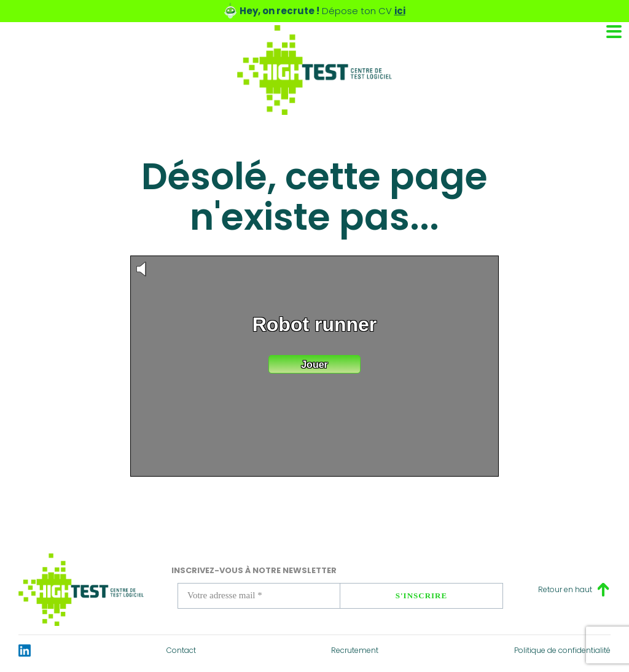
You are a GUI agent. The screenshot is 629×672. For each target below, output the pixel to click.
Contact (181, 650)
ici (400, 11)
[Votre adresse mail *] (259, 596)
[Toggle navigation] (614, 32)
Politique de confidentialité (562, 650)
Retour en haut (565, 589)
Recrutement (355, 650)
